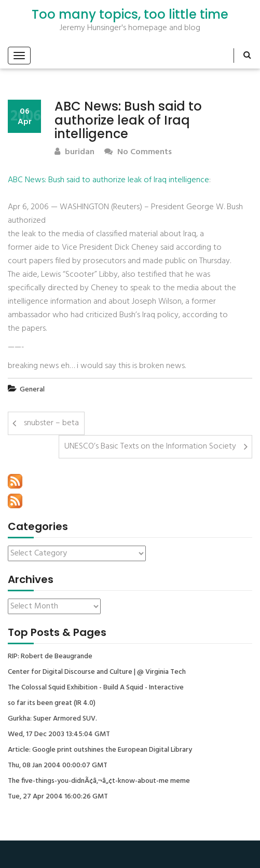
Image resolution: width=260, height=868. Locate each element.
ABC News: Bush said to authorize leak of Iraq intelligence (108, 180)
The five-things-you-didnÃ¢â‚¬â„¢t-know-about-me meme (99, 781)
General (32, 390)
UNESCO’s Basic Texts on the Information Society (150, 446)
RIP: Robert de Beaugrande (50, 657)
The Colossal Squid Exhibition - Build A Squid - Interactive (96, 688)
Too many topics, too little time (130, 15)
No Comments (138, 152)
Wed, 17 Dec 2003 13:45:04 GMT (59, 735)
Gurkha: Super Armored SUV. (52, 719)
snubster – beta (51, 423)
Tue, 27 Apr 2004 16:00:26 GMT (58, 797)
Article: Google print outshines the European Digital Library (100, 750)
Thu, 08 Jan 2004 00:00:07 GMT (58, 766)
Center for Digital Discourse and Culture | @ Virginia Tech (97, 672)
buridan (74, 152)
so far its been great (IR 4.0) (52, 703)
